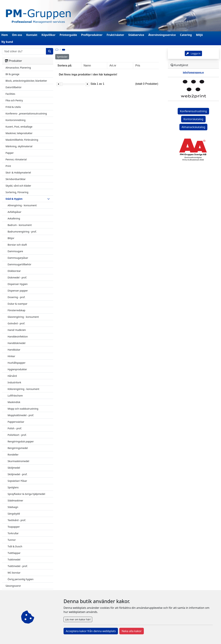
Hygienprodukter (17, 369)
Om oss (17, 35)
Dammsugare (15, 251)
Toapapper (14, 527)
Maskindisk (14, 402)
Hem (5, 35)
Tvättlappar (14, 553)
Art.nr (113, 66)
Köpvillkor (48, 35)
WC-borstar (14, 573)
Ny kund (7, 42)
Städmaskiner (15, 500)
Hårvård (12, 376)
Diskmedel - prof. (17, 277)
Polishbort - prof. (17, 435)
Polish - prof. (15, 428)
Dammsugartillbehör (19, 264)
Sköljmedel (14, 468)
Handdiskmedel (16, 343)
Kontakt (32, 35)
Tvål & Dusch (15, 546)
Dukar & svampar (18, 304)
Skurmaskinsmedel (18, 461)
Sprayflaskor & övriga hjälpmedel (26, 494)
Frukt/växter (115, 35)
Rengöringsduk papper (21, 441)
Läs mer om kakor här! (78, 619)
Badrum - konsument (20, 225)
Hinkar (11, 356)
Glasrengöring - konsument (23, 317)
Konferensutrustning (193, 111)
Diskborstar (14, 271)
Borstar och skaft (17, 245)
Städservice (136, 35)
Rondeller (13, 455)
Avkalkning (14, 218)
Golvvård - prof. (16, 323)
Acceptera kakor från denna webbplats (91, 631)
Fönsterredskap (16, 310)
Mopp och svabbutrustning (23, 409)
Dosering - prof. (16, 297)
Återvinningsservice (162, 35)
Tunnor (12, 540)
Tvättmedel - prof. (18, 566)
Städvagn (13, 507)
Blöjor (11, 238)
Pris (138, 66)
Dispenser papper (18, 291)
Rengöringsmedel (18, 448)
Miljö (199, 35)
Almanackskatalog (193, 127)
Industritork (14, 382)
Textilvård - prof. (17, 520)
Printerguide (68, 35)
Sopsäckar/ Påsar (17, 481)
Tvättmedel (14, 560)
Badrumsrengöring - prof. (22, 232)
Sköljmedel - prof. (18, 474)
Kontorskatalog (193, 119)
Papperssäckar (16, 422)
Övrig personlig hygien (21, 579)
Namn (87, 66)
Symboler (62, 57)
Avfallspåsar (14, 212)
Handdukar (14, 350)
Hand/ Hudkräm (17, 330)
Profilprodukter (92, 35)
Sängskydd (14, 514)
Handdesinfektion (18, 336)
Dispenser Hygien (18, 284)
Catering (186, 35)
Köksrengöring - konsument (23, 389)
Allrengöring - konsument (22, 205)
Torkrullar (13, 533)
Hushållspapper (17, 363)
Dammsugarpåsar (18, 258)
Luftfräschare (15, 396)
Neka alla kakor (132, 631)
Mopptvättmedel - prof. (21, 415)
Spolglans (13, 487)
